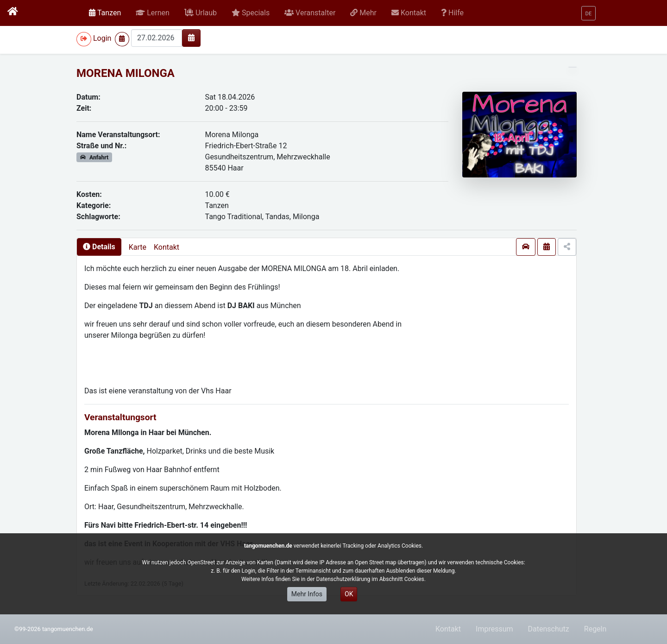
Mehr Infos (307, 594)
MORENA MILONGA (126, 73)
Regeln (595, 629)
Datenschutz (549, 629)
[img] (191, 38)
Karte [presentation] (138, 247)
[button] (153, 13)
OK (349, 594)
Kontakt (167, 247)
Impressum (494, 629)
